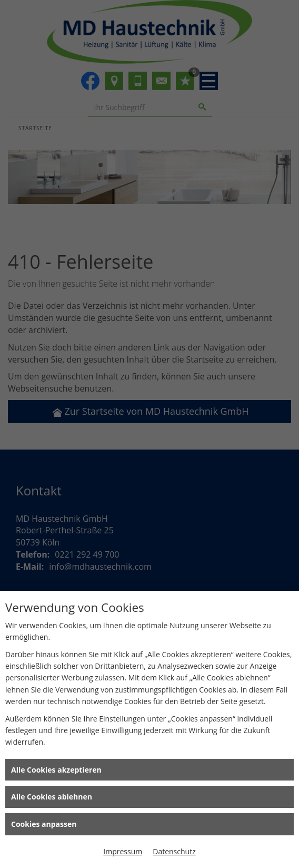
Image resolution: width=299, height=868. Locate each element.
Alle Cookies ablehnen (52, 797)
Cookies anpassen (44, 824)
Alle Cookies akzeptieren (56, 770)
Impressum (123, 851)
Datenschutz (174, 851)
